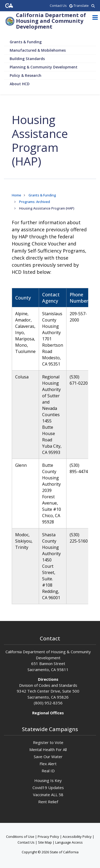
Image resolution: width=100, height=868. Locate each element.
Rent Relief (48, 802)
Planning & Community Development (44, 67)
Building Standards (27, 59)
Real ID (48, 771)
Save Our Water (48, 757)
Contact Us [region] (58, 6)
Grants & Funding (26, 42)
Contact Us (26, 842)
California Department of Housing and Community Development (51, 21)
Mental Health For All (48, 749)
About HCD (20, 84)
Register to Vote (48, 742)
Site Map (45, 842)
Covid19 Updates (48, 787)
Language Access (69, 842)
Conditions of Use (20, 837)
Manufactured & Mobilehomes (38, 50)
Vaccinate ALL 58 (48, 795)
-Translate (79, 6)
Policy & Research (26, 75)
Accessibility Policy (77, 837)
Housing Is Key (48, 780)
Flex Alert (48, 764)
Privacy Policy (48, 837)
